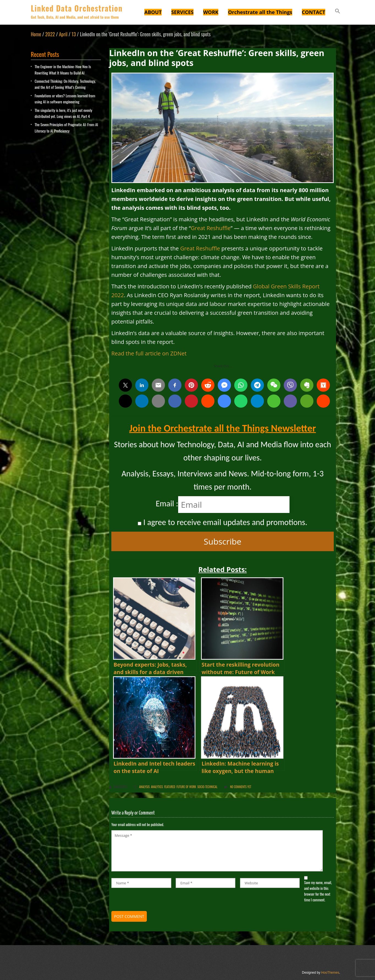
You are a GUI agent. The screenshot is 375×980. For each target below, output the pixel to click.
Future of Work (186, 787)
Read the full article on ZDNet (149, 353)
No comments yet (241, 787)
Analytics (157, 787)
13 (74, 34)
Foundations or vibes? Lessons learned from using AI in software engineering (65, 99)
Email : (167, 503)
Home (36, 34)
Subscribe (223, 541)
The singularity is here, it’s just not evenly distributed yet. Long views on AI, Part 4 (63, 113)
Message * (217, 851)
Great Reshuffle (211, 228)
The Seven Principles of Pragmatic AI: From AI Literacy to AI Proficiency (66, 127)
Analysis (144, 787)
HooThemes (330, 973)
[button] (338, 12)
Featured (170, 787)
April (63, 34)
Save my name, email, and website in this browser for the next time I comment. (318, 891)
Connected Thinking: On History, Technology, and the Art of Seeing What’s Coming (65, 84)
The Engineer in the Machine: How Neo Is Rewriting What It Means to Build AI (63, 69)
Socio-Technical (207, 787)
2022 (50, 34)
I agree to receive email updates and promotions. (222, 522)
